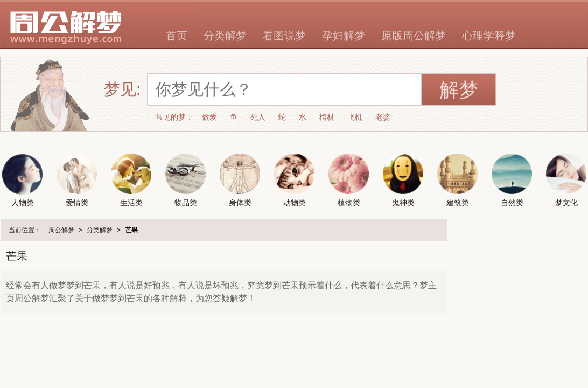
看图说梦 (284, 36)
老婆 (383, 117)
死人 (258, 117)
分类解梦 (225, 36)
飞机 (355, 117)
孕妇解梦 (344, 36)
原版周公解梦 (414, 36)
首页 (177, 36)
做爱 (209, 117)
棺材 (327, 117)
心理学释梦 (489, 36)
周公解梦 (61, 230)
